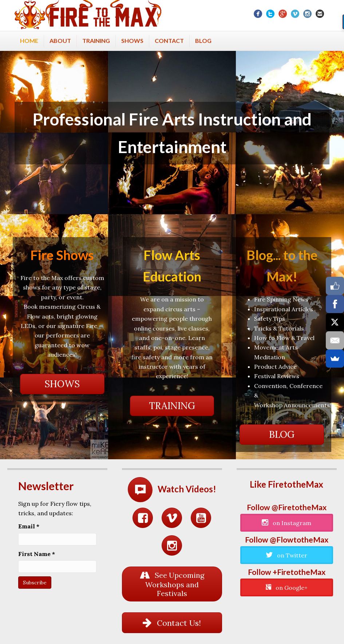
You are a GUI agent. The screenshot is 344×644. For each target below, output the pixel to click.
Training (96, 41)
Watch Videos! (187, 489)
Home (29, 41)
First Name (37, 554)
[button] (62, 384)
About (60, 41)
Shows (132, 41)
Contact (169, 41)
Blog (203, 41)
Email (29, 526)
